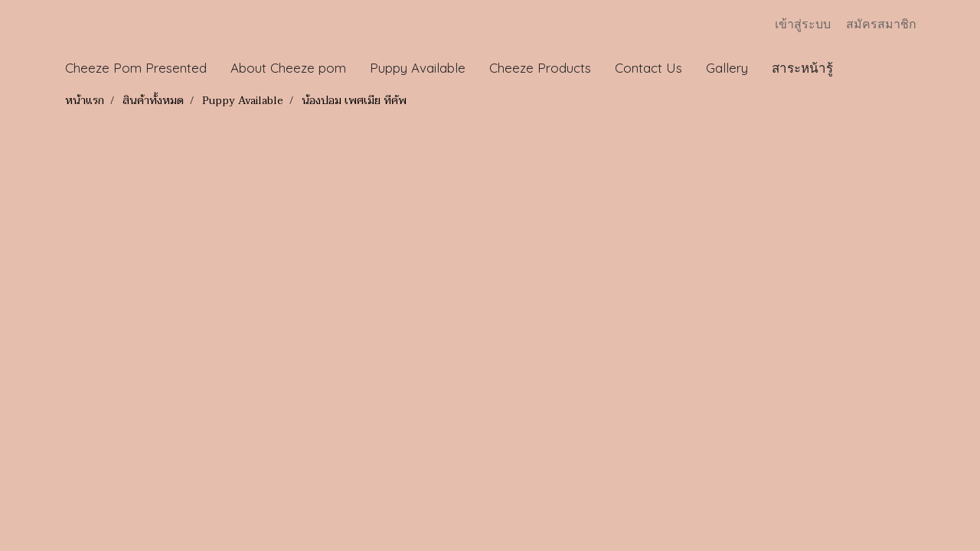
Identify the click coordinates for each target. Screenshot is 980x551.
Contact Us (648, 68)
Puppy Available (418, 68)
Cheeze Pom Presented (136, 68)
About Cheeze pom (288, 68)
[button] (859, 68)
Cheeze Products (540, 68)
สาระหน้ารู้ (802, 68)
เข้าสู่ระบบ (803, 24)
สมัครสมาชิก (881, 24)
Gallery (727, 68)
